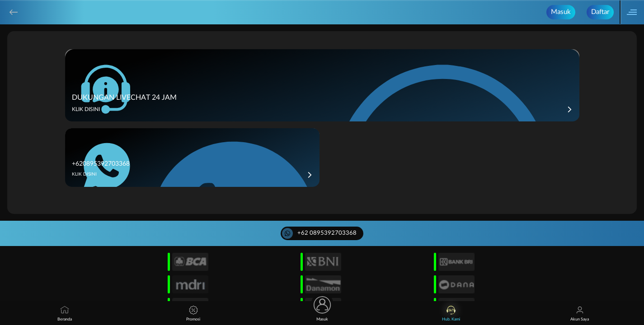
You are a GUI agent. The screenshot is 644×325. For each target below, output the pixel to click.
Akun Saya (580, 313)
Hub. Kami (451, 313)
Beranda (65, 313)
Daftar (600, 12)
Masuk (561, 12)
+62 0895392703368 (319, 233)
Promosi (193, 313)
